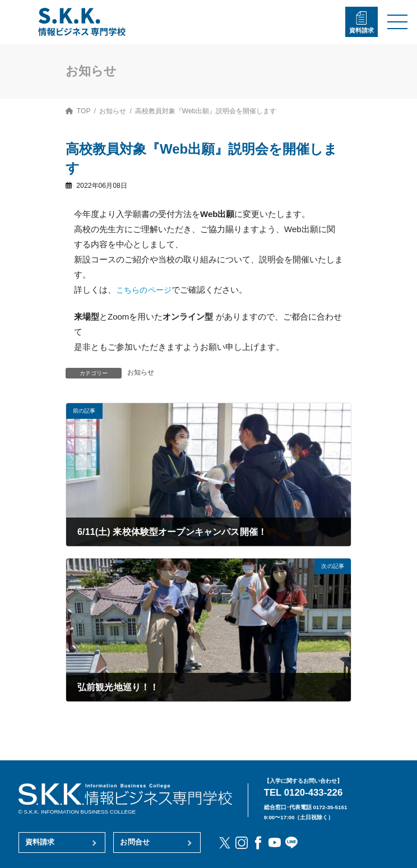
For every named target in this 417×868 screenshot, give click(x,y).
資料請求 (362, 30)
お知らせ (141, 372)
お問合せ (135, 842)
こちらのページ (146, 290)
